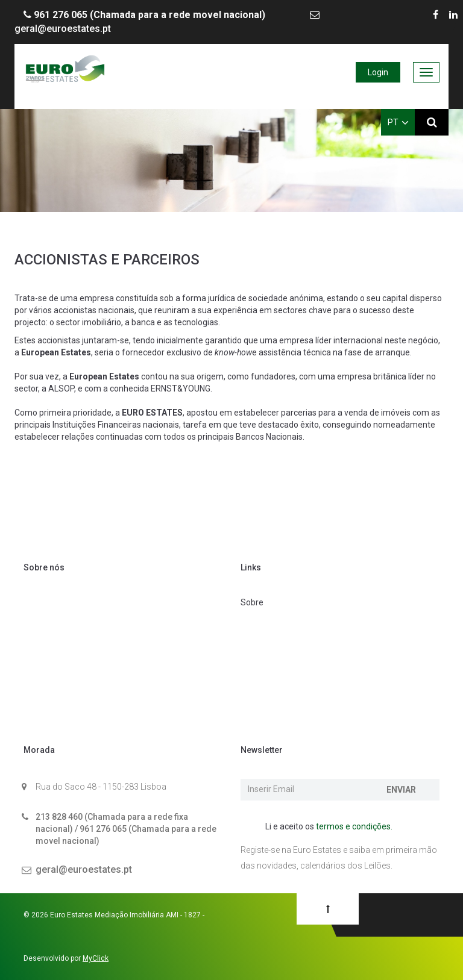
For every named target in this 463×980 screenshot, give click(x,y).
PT (398, 122)
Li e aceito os (323, 827)
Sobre (252, 602)
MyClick (96, 958)
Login (378, 72)
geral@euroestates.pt (84, 869)
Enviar (401, 790)
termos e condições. (354, 826)
